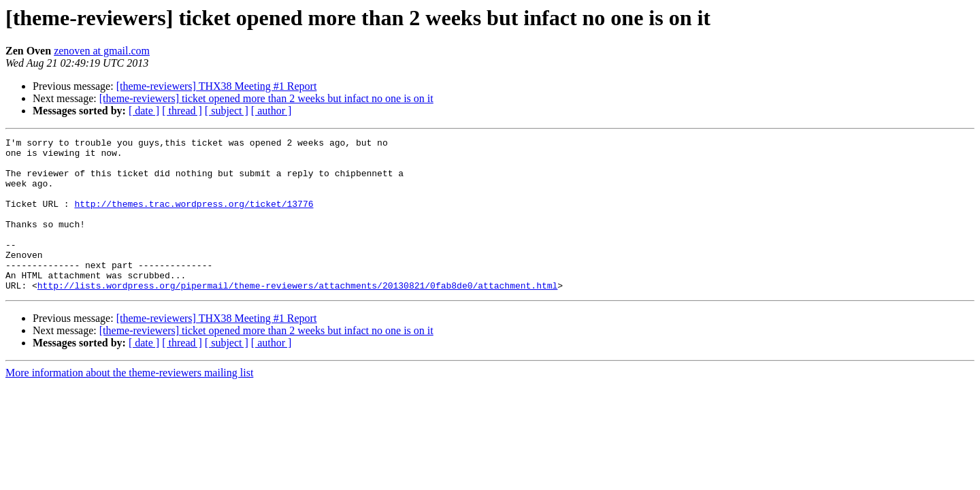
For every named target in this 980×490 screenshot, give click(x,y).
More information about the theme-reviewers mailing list (129, 403)
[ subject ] (227, 111)
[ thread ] (182, 111)
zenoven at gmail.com (102, 51)
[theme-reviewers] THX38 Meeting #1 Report (217, 86)
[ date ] (144, 111)
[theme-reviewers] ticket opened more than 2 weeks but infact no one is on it (266, 98)
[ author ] (272, 111)
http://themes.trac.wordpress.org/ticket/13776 (194, 218)
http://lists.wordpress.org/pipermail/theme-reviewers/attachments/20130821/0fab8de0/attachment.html (297, 316)
